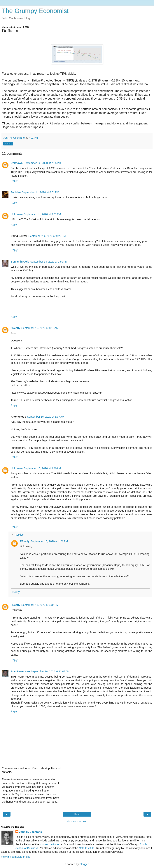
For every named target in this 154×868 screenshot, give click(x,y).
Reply (14, 181)
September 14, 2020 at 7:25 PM (42, 163)
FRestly (15, 328)
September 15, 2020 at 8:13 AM (40, 328)
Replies (19, 535)
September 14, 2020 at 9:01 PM (42, 214)
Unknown (17, 163)
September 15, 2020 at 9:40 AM (42, 468)
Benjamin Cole (20, 262)
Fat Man (16, 192)
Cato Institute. (87, 848)
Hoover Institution (50, 844)
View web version (77, 821)
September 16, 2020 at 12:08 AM (50, 671)
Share (8, 144)
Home (77, 814)
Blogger (84, 864)
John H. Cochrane (30, 832)
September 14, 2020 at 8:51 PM (40, 192)
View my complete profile (16, 857)
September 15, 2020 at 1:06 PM (49, 541)
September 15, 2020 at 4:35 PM (40, 605)
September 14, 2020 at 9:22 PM (47, 236)
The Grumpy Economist (35, 11)
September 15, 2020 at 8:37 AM (46, 417)
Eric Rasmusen (20, 671)
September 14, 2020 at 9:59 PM (49, 262)
